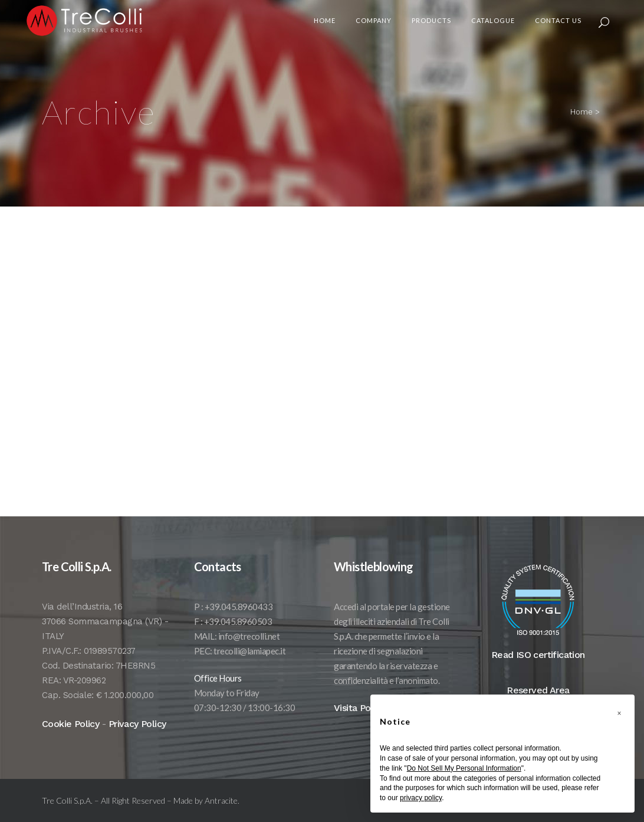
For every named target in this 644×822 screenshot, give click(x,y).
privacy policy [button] (421, 798)
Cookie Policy (70, 741)
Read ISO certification (538, 672)
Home (581, 112)
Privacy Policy (137, 741)
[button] (619, 713)
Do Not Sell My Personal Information (464, 768)
